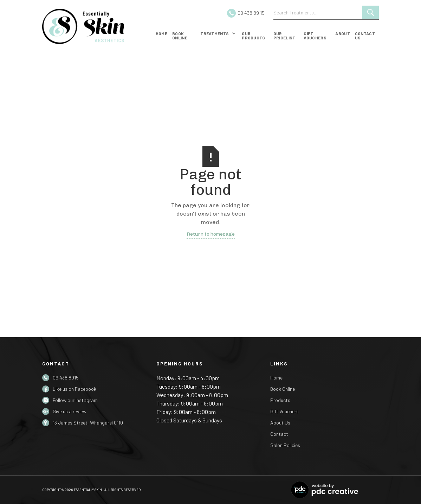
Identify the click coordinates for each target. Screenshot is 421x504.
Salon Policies (285, 445)
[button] (218, 35)
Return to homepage (211, 234)
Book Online (283, 389)
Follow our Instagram (75, 400)
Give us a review (70, 411)
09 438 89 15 (251, 13)
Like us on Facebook (75, 389)
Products (280, 400)
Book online (180, 36)
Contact (279, 434)
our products (253, 36)
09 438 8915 (66, 378)
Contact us (365, 36)
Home (161, 33)
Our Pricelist (284, 36)
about (343, 33)
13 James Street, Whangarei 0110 (88, 423)
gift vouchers (315, 36)
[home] (95, 26)
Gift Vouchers (284, 411)
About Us (280, 423)
